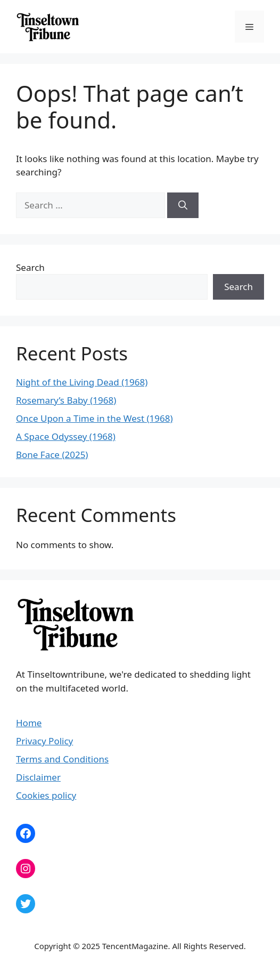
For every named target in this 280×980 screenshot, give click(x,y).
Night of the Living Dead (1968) (82, 382)
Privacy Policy (44, 741)
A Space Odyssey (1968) (66, 436)
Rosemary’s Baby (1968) (66, 400)
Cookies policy (46, 795)
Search (30, 267)
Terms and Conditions (62, 759)
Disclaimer (38, 777)
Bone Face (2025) (52, 455)
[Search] (183, 205)
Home (29, 723)
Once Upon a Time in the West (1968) (94, 418)
